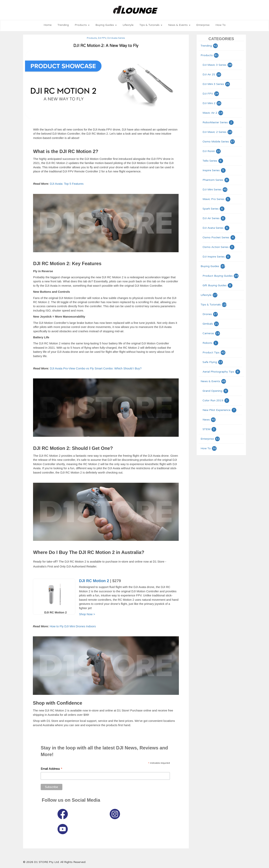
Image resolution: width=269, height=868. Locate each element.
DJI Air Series (214, 218)
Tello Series (213, 161)
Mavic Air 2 (213, 113)
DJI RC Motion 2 (94, 581)
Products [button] (82, 25)
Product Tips (214, 353)
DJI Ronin (212, 151)
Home (48, 25)
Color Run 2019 (216, 400)
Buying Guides (213, 266)
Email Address (52, 769)
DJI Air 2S (212, 74)
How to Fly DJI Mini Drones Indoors (73, 626)
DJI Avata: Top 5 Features (67, 184)
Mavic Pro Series (217, 199)
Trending (63, 25)
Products (92, 38)
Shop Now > (87, 614)
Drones (210, 314)
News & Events (213, 381)
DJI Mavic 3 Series (218, 65)
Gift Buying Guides (218, 285)
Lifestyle (128, 25)
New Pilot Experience (220, 410)
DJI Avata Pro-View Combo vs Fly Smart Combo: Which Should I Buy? (96, 368)
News (209, 420)
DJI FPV (102, 38)
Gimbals (211, 324)
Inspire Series (214, 170)
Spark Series (214, 209)
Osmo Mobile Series (219, 142)
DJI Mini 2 (212, 103)
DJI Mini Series (215, 190)
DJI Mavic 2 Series (218, 132)
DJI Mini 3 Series (216, 84)
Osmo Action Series (219, 247)
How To (221, 25)
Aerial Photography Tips (221, 372)
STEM (210, 429)
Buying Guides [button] (106, 25)
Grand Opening (216, 391)
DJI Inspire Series (217, 257)
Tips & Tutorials (214, 305)
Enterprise (203, 25)
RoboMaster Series (218, 122)
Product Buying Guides (221, 276)
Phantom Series (216, 180)
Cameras (211, 333)
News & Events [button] (179, 25)
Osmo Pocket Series (219, 237)
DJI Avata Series (116, 38)
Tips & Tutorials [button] (151, 25)
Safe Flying (213, 362)
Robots (211, 343)
